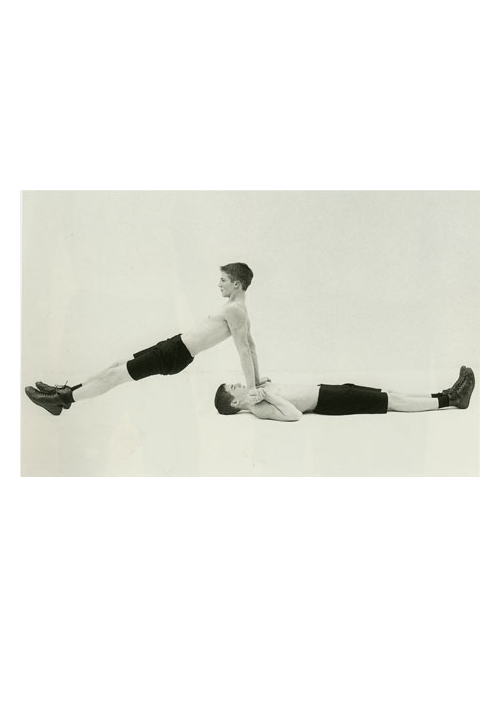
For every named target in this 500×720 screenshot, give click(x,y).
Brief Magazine (250, 95)
